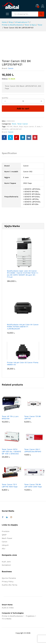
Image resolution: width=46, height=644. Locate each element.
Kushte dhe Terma (10, 585)
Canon (11, 68)
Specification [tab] (9, 153)
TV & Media (7, 619)
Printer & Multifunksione (12, 616)
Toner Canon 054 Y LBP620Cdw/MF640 (33, 450)
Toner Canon (23, 124)
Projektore (30, 616)
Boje (21, 126)
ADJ (3, 549)
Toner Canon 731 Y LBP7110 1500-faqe (10, 486)
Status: (5, 79)
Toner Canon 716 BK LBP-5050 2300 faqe (33, 486)
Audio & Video (8, 608)
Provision (6, 531)
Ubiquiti (5, 545)
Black (16, 126)
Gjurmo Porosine (9, 578)
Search (41, 14)
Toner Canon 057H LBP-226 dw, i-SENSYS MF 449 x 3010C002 (11, 452)
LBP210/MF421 (16, 129)
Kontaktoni (6, 565)
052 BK (9, 126)
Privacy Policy (8, 581)
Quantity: (5, 98)
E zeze (38, 126)
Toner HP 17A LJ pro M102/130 (10, 417)
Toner (14, 124)
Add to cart (23, 108)
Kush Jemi (6, 562)
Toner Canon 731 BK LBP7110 (33, 417)
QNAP (4, 535)
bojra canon (29, 126)
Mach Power (7, 538)
